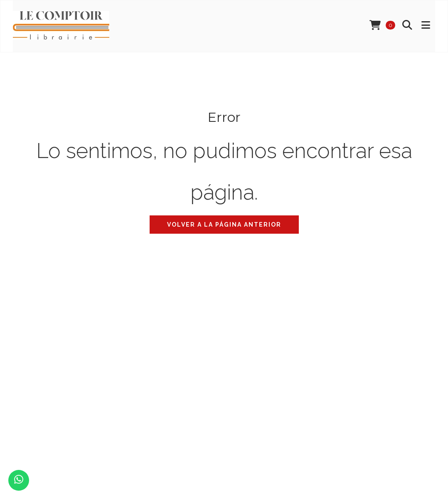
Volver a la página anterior (224, 225)
